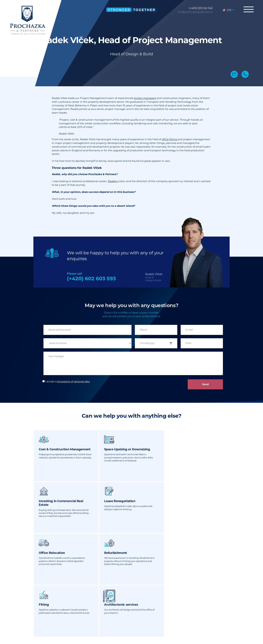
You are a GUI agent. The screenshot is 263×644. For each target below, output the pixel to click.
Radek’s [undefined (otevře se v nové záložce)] (113, 181)
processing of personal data (73, 381)
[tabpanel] (131, 43)
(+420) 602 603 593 (91, 279)
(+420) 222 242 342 (201, 8)
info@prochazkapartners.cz (195, 12)
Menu (248, 10)
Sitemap (169, 623)
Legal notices (185, 623)
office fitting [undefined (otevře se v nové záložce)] (170, 139)
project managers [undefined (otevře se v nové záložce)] (145, 98)
